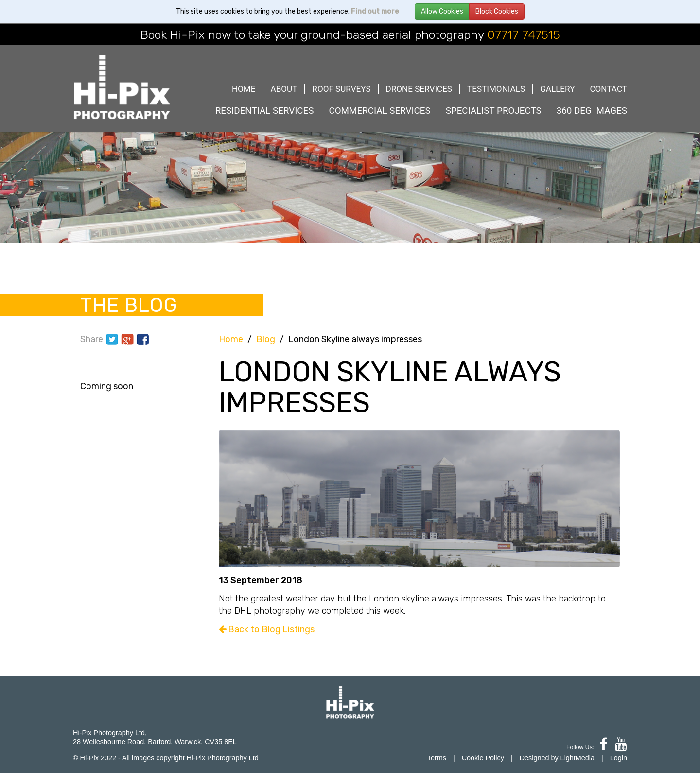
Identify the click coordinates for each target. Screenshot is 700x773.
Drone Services (419, 89)
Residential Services (265, 111)
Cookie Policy (483, 758)
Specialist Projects (494, 111)
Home (244, 89)
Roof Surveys (341, 89)
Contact (608, 89)
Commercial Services (379, 111)
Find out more (375, 11)
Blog (266, 339)
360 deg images (592, 111)
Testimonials (496, 89)
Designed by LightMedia (557, 758)
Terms (437, 758)
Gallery (557, 89)
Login (619, 758)
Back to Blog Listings (267, 629)
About (284, 89)
